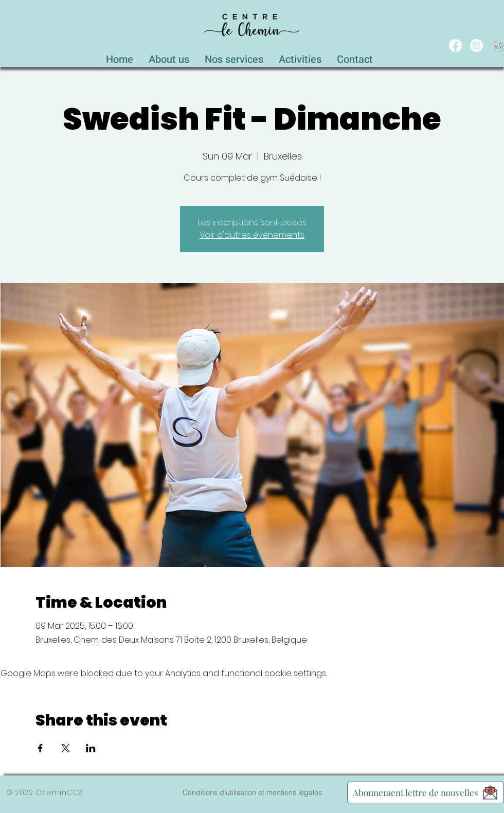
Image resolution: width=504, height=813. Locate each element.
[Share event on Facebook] (40, 748)
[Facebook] (455, 46)
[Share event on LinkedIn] (91, 748)
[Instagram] (476, 46)
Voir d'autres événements (252, 235)
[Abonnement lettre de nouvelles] (426, 792)
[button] (234, 57)
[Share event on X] (66, 748)
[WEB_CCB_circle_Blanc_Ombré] (498, 46)
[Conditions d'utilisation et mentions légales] (252, 792)
